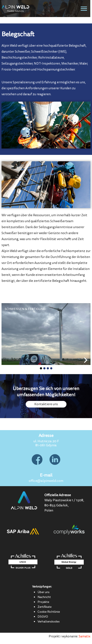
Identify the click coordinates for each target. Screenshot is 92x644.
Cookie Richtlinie (49, 612)
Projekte (43, 602)
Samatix (85, 636)
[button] (41, 368)
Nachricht (44, 597)
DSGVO (43, 617)
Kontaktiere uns (46, 404)
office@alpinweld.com (46, 481)
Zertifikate (44, 607)
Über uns (44, 592)
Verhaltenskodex (49, 621)
